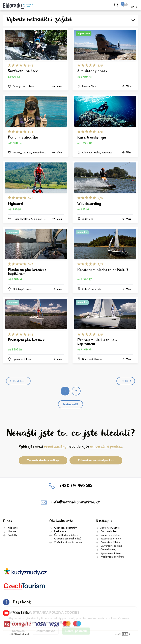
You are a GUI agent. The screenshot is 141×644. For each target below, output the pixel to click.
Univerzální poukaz (111, 546)
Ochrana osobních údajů (68, 538)
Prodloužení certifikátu (112, 557)
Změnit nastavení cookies (68, 542)
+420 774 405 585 (76, 486)
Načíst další (70, 404)
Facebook (17, 602)
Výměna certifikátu (111, 553)
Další (126, 381)
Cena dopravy (108, 549)
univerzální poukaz (106, 446)
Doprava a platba (110, 535)
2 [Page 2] (76, 391)
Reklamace (60, 531)
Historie (12, 531)
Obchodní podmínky (65, 528)
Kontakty (12, 535)
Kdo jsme (13, 528)
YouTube (17, 613)
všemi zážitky (55, 446)
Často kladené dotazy (66, 535)
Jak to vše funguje (110, 528)
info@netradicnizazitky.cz (76, 502)
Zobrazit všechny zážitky (43, 460)
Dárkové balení (109, 531)
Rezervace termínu (111, 538)
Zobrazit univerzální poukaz (96, 460)
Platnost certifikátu (110, 542)
